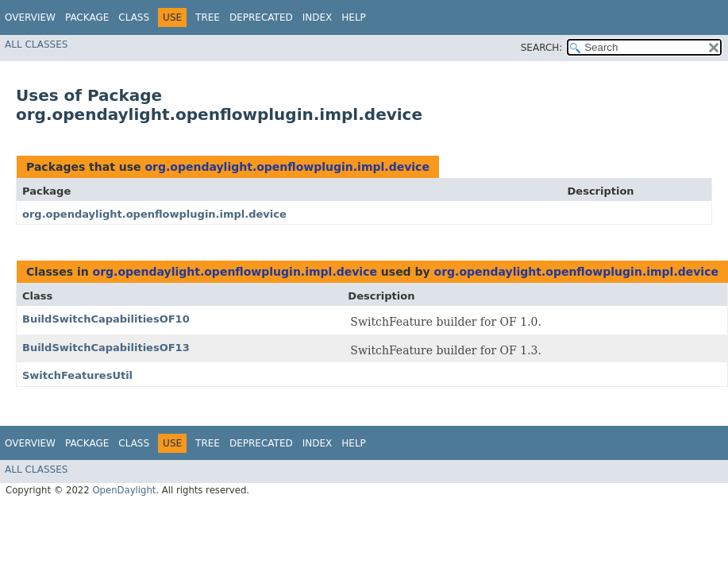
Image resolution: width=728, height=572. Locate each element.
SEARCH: (542, 48)
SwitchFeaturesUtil (77, 375)
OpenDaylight (124, 490)
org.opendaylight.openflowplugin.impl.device (287, 167)
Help (354, 17)
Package (87, 17)
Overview (30, 17)
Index (318, 17)
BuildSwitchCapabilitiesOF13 (106, 348)
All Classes (36, 44)
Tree (208, 17)
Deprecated (261, 17)
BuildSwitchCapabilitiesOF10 (106, 319)
